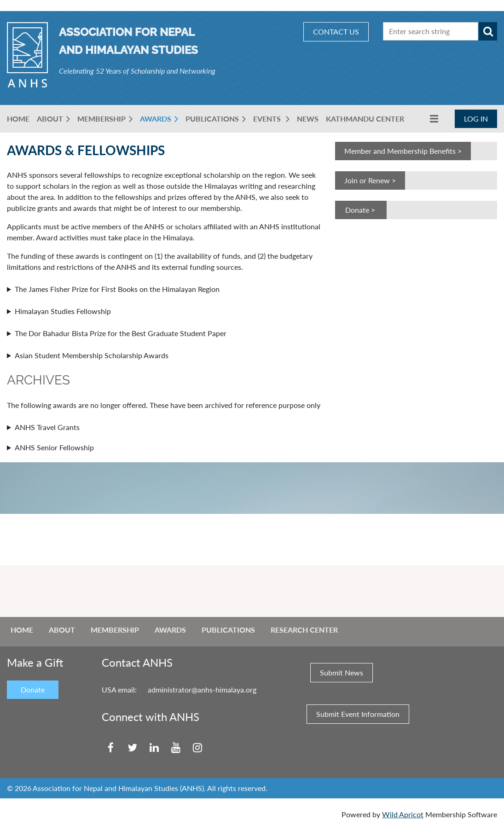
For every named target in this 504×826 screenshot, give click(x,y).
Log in (476, 119)
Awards (170, 630)
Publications (228, 630)
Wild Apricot (403, 814)
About (62, 630)
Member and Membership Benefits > (403, 151)
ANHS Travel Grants (47, 427)
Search (488, 31)
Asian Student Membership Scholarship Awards (92, 355)
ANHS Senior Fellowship (54, 447)
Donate (33, 689)
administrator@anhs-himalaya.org (202, 689)
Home (22, 630)
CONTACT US (336, 32)
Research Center (304, 630)
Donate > (361, 210)
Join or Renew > (370, 180)
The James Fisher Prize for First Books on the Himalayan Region (117, 289)
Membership (115, 630)
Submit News (342, 672)
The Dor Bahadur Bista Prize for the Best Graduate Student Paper (121, 333)
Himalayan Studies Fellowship (63, 311)
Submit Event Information (358, 714)
